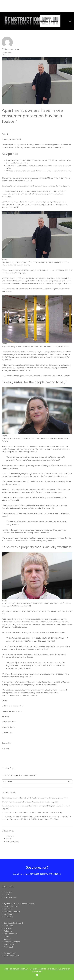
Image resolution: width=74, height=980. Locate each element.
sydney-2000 (7, 732)
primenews (16, 49)
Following (8, 931)
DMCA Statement (12, 956)
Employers (9, 909)
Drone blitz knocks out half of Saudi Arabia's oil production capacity (30, 802)
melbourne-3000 (9, 722)
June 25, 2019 (6, 53)
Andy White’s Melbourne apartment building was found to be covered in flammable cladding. (37, 603)
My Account (9, 944)
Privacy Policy (10, 953)
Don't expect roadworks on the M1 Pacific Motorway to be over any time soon (35, 798)
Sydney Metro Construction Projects (19, 904)
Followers (8, 928)
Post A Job (9, 947)
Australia (5, 748)
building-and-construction (13, 706)
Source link (6, 743)
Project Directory (11, 906)
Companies (9, 914)
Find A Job (9, 917)
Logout (7, 939)
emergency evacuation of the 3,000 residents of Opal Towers (46, 178)
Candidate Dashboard (13, 923)
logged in (16, 775)
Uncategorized (12, 841)
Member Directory (12, 912)
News (8, 839)
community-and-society (11, 711)
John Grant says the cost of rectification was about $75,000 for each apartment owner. (35, 262)
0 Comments (6, 55)
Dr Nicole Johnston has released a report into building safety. (35, 438)
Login (6, 936)
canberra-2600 (8, 727)
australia (5, 717)
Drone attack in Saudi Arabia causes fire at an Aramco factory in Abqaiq (32, 813)
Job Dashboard (11, 934)
